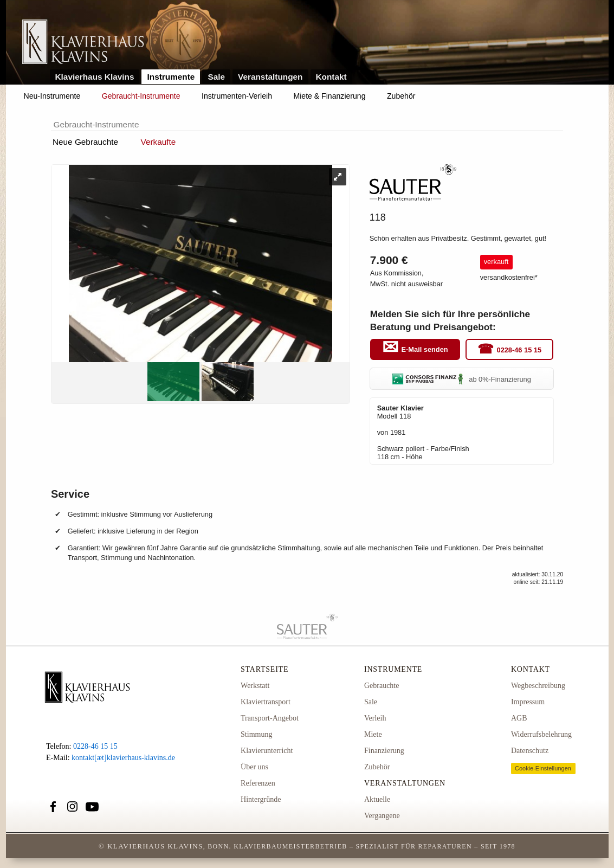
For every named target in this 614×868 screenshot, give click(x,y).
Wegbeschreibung (538, 686)
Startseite (264, 669)
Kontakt (331, 77)
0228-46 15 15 (519, 350)
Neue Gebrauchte (85, 142)
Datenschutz (530, 751)
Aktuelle (377, 799)
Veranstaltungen (270, 77)
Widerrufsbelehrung (541, 734)
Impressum (528, 702)
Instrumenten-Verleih (237, 96)
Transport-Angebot (270, 718)
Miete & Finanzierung (329, 96)
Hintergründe (261, 799)
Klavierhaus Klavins (95, 77)
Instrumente (171, 77)
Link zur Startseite (83, 43)
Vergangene (382, 816)
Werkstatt (255, 686)
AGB (519, 718)
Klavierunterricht (267, 751)
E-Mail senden (425, 350)
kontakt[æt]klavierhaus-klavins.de (123, 758)
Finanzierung (384, 751)
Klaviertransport (266, 702)
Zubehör (401, 96)
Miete (373, 734)
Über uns (254, 767)
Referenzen (258, 783)
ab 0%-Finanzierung (462, 379)
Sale (216, 77)
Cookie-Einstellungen (543, 768)
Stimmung (256, 734)
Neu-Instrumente (52, 96)
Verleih (375, 718)
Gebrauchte (382, 686)
